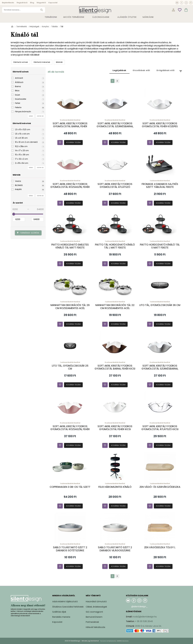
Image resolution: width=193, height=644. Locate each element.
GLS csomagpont (94, 612)
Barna (18, 86)
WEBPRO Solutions (123, 641)
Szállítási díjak (59, 612)
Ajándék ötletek (127, 17)
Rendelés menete (61, 617)
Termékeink (22, 27)
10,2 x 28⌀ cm (21, 146)
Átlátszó (19, 82)
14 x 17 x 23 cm (22, 150)
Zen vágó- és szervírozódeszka (160, 487)
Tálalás (55, 27)
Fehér (18, 103)
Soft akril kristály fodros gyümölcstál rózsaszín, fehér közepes (70, 187)
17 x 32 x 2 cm (21, 159)
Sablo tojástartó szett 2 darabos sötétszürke (70, 549)
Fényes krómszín (23, 112)
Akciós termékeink (74, 17)
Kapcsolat (53, 3)
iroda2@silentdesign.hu (145, 617)
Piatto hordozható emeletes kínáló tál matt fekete (70, 246)
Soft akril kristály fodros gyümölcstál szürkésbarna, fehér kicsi (160, 369)
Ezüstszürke (21, 99)
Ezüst (18, 95)
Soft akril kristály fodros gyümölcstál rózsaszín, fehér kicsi (70, 429)
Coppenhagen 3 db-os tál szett (70, 487)
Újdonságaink (101, 17)
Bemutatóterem (94, 617)
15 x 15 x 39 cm (22, 155)
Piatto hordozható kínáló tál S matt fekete (160, 246)
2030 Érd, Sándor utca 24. (148, 626)
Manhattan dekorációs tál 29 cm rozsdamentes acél (70, 307)
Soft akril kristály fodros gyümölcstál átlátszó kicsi (160, 428)
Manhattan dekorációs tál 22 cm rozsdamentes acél (115, 307)
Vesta (18, 181)
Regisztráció (22, 3)
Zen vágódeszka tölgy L (160, 547)
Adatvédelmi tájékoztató (65, 602)
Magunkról (41, 3)
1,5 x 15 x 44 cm (22, 134)
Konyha (45, 27)
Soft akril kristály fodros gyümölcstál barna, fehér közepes (70, 126)
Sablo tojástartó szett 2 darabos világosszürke (115, 549)
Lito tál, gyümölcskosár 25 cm (70, 367)
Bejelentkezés (8, 3)
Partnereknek (92, 622)
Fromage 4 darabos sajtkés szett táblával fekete (160, 186)
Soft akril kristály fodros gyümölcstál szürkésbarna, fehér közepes (115, 126)
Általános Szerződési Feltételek (68, 607)
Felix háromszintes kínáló (115, 487)
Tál (62, 27)
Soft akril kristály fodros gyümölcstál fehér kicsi (115, 428)
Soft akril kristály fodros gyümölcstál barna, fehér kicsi (115, 367)
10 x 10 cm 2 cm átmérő (26, 142)
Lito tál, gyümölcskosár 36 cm (160, 305)
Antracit (19, 78)
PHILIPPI (18, 189)
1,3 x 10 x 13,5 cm (23, 129)
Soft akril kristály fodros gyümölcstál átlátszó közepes (115, 187)
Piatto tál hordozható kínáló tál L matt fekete (115, 246)
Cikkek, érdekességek (96, 607)
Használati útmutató (96, 602)
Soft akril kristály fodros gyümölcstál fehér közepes (160, 125)
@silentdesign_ (140, 606)
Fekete (18, 107)
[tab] (21, 62)
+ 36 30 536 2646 (144, 621)
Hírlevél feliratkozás (95, 627)
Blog (32, 3)
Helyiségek (34, 27)
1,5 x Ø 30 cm (21, 138)
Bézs (17, 91)
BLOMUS (19, 185)
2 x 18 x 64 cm (22, 163)
